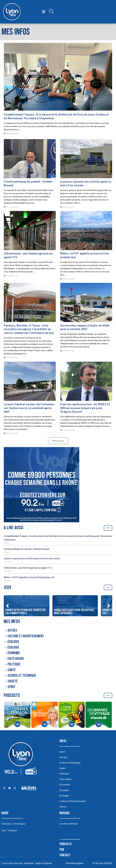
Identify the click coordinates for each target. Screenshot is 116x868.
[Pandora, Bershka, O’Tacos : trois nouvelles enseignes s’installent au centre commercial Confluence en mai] (30, 302)
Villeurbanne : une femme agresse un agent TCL (28, 568)
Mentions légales (75, 863)
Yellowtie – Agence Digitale (38, 863)
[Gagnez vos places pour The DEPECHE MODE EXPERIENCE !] (75, 606)
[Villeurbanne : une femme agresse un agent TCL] (30, 231)
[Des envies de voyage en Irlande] (99, 715)
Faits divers (16, 659)
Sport (12, 687)
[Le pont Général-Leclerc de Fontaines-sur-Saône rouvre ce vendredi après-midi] (30, 381)
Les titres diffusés (69, 824)
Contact (65, 855)
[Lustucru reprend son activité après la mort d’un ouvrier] (86, 159)
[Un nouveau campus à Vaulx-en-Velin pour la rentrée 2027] (86, 302)
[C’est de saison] (72, 715)
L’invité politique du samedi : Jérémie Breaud (26, 549)
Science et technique (22, 676)
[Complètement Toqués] (44, 715)
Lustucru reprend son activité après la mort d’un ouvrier (32, 558)
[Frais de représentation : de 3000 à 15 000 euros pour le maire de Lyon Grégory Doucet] (86, 381)
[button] (7, 606)
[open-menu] (44, 12)
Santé (12, 670)
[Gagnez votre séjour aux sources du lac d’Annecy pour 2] (27, 606)
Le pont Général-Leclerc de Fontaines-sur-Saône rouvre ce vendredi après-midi (29, 408)
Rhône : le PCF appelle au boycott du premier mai (29, 577)
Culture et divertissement (26, 636)
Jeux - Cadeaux (9, 830)
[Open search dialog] (51, 12)
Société (13, 681)
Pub (62, 850)
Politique (14, 664)
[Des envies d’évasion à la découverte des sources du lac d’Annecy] (17, 715)
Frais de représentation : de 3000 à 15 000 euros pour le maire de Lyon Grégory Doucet (85, 408)
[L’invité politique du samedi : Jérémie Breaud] (30, 159)
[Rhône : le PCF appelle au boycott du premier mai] (86, 231)
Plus (108, 528)
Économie (14, 653)
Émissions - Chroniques (13, 824)
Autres (12, 630)
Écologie (13, 642)
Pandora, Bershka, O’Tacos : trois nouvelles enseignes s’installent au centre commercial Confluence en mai (29, 329)
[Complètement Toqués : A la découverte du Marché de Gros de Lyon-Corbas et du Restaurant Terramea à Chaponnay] (58, 77)
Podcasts (66, 844)
